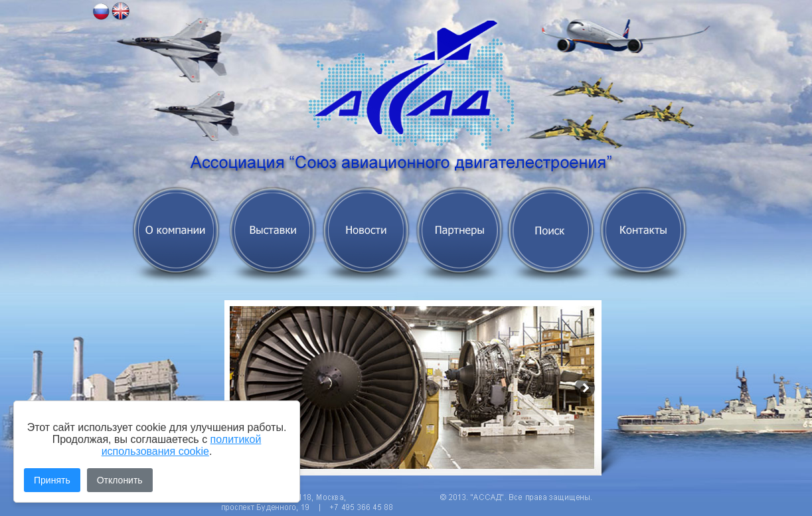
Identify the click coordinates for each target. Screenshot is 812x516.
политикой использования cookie (182, 445)
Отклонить (120, 480)
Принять (52, 480)
